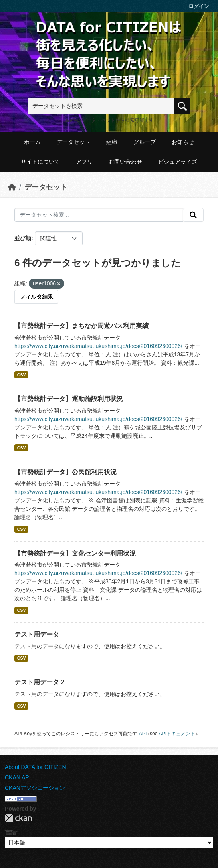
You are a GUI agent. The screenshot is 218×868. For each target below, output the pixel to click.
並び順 (23, 238)
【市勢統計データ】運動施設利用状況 (69, 399)
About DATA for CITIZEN (36, 767)
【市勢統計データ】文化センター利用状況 (75, 553)
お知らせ (183, 142)
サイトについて (40, 162)
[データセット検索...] (99, 215)
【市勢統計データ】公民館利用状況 (65, 472)
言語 (10, 832)
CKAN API (18, 777)
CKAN (18, 818)
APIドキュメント (177, 734)
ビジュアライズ (178, 162)
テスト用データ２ (40, 682)
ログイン (199, 6)
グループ (145, 142)
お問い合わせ (125, 162)
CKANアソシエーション (35, 788)
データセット (73, 142)
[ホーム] (12, 187)
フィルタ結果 (36, 297)
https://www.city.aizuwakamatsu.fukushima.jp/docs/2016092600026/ (98, 346)
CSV (22, 375)
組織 (112, 142)
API (143, 734)
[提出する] (193, 215)
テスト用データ (37, 634)
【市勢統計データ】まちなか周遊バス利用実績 (81, 326)
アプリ (84, 162)
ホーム (32, 142)
